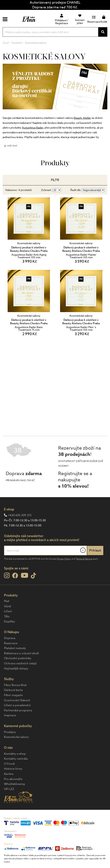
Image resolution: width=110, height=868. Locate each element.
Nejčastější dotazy (16, 668)
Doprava (10, 638)
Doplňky (10, 622)
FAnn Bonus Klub (15, 685)
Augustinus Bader (33, 128)
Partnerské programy (18, 710)
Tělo (7, 616)
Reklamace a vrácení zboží (21, 653)
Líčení (8, 611)
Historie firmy (13, 769)
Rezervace (11, 643)
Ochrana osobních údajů (20, 663)
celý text (12, 145)
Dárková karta (13, 690)
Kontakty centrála (16, 759)
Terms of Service (84, 559)
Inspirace (10, 715)
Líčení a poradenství (17, 705)
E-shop (9, 509)
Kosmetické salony (16, 737)
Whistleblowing (14, 784)
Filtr (55, 180)
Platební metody (15, 648)
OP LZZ (9, 789)
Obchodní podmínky (18, 658)
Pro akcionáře (13, 779)
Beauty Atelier (82, 118)
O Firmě (9, 764)
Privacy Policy (64, 559)
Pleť (7, 601)
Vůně (7, 606)
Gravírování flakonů (17, 700)
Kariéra (9, 774)
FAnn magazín (13, 695)
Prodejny (10, 732)
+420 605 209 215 (20, 515)
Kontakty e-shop (15, 754)
